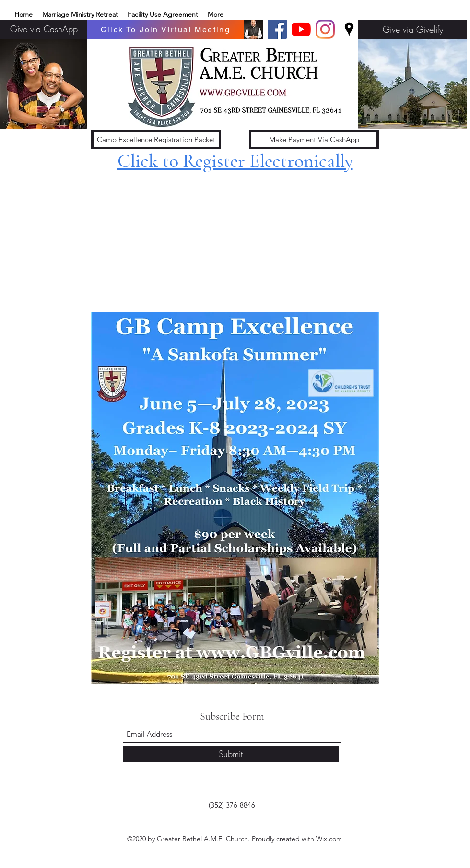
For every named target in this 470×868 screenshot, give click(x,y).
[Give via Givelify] (413, 30)
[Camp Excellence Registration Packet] (156, 140)
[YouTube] (301, 29)
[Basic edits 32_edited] (253, 29)
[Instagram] (325, 29)
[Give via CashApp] (44, 29)
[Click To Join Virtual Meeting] (165, 29)
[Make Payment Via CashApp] (314, 140)
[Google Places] (349, 29)
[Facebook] (277, 29)
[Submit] (231, 754)
